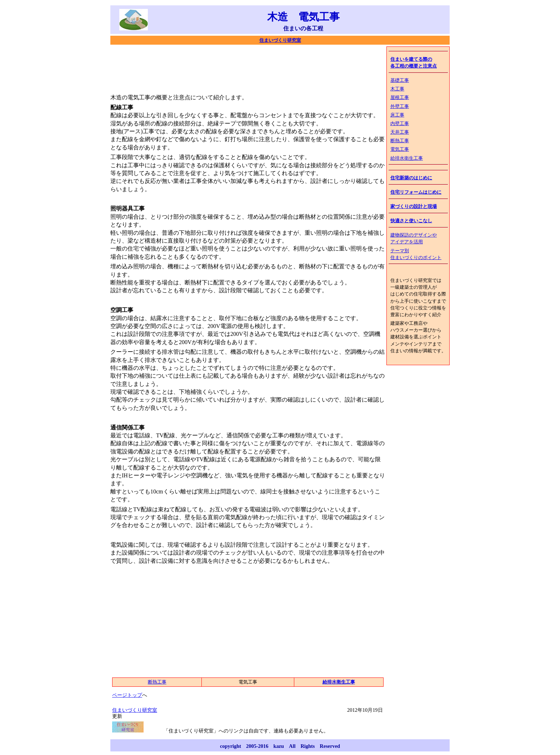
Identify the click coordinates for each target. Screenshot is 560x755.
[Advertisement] (240, 68)
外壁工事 (400, 106)
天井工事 (400, 132)
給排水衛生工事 (407, 158)
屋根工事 (400, 98)
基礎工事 (400, 80)
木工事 (397, 89)
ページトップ (127, 695)
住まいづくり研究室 (280, 40)
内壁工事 (400, 124)
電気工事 (400, 149)
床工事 (397, 115)
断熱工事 (400, 141)
